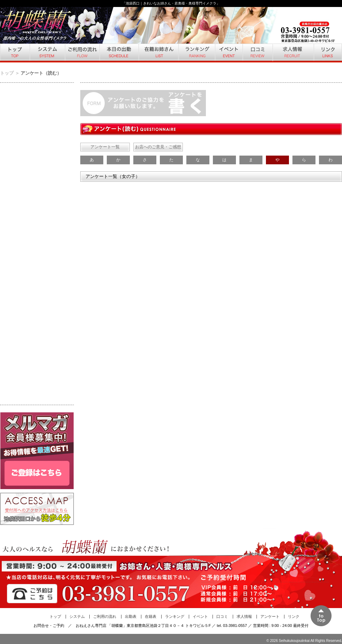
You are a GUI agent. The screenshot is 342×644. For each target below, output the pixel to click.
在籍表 (151, 616)
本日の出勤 (119, 53)
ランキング (196, 53)
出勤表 (131, 616)
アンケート (270, 616)
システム (47, 53)
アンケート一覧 (105, 147)
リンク (328, 53)
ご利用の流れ (82, 53)
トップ (15, 53)
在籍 (158, 53)
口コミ (257, 53)
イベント (228, 53)
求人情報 (293, 53)
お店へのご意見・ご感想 (158, 147)
